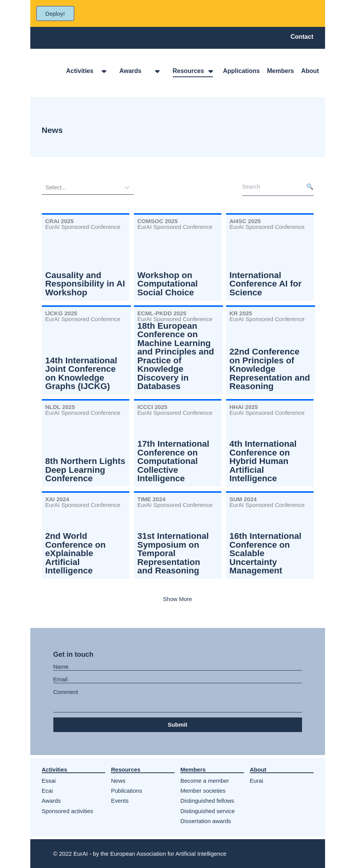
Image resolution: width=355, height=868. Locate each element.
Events (120, 801)
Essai (49, 781)
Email (61, 679)
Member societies (203, 791)
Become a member (205, 781)
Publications (126, 791)
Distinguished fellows (207, 801)
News (118, 781)
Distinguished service (208, 811)
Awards (51, 801)
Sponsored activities (68, 811)
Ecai (47, 791)
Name (61, 667)
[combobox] (46, 187)
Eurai (257, 781)
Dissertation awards (206, 821)
